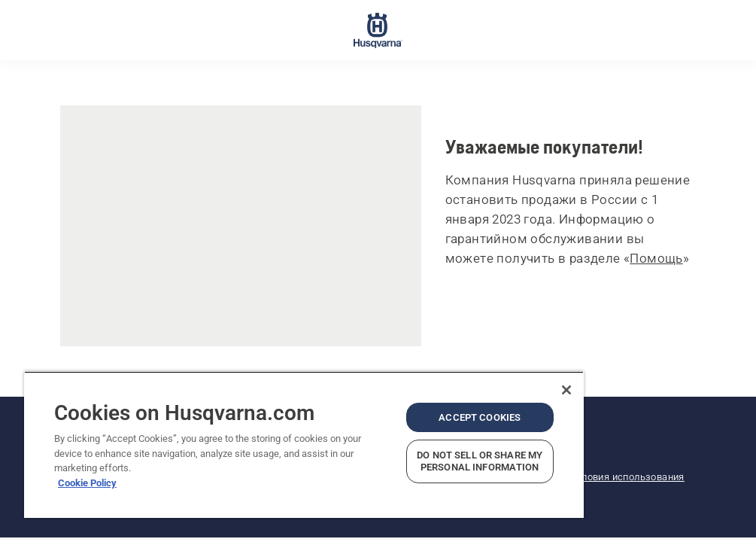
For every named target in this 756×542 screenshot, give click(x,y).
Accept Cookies (480, 417)
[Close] (566, 390)
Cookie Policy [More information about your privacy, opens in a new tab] (87, 483)
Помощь (656, 258)
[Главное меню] (378, 30)
